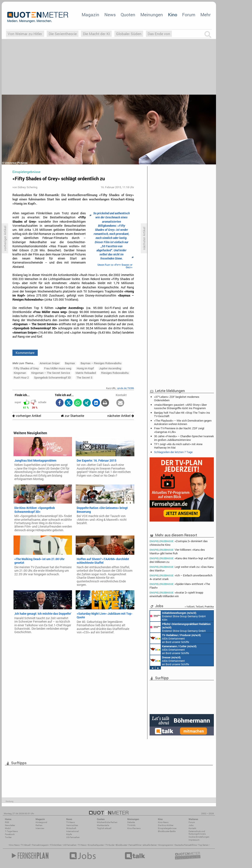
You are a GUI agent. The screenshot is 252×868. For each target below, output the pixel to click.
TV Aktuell (26, 845)
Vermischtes (72, 825)
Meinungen (152, 15)
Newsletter (10, 825)
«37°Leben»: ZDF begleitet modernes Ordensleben (177, 398)
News (110, 15)
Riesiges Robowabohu (115, 373)
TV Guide (110, 845)
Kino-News (163, 822)
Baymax (70, 363)
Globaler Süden (129, 34)
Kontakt (192, 828)
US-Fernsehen (73, 837)
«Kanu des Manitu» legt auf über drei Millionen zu (182, 560)
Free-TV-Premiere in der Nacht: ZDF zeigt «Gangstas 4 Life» (179, 430)
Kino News (14, 845)
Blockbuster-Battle (167, 831)
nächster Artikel (121, 416)
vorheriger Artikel (27, 416)
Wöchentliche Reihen (107, 822)
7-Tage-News (11, 831)
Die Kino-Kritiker (166, 825)
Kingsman (20, 373)
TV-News (70, 822)
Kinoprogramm (166, 845)
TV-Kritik (131, 825)
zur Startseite (73, 416)
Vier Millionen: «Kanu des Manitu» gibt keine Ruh (177, 551)
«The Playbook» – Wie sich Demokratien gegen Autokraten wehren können (183, 422)
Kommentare (25, 353)
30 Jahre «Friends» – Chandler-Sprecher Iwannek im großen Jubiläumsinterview (184, 438)
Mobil (8, 828)
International (73, 831)
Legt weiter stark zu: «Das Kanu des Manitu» (182, 569)
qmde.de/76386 (126, 388)
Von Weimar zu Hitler (25, 34)
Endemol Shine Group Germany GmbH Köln (178, 616)
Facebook (10, 834)
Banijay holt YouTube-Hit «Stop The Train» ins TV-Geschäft (182, 414)
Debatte (131, 822)
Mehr (205, 15)
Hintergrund (41, 822)
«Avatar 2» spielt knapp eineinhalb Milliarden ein (176, 594)
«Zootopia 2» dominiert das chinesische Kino (179, 543)
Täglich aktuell (104, 828)
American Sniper (50, 363)
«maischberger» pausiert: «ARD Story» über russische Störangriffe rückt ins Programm (180, 406)
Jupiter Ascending (110, 368)
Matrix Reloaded (86, 373)
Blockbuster (121, 845)
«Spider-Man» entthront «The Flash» (180, 586)
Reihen (39, 825)
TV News (82, 845)
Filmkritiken (56, 845)
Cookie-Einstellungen (199, 837)
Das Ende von (159, 34)
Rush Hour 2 (21, 377)
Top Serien (203, 845)
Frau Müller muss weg (58, 368)
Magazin (90, 15)
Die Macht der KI (96, 34)
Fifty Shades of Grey (26, 368)
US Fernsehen (70, 845)
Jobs (191, 825)
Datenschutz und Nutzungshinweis (197, 833)
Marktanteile (103, 825)
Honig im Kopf (85, 368)
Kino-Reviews (134, 828)
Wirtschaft (71, 828)
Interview (40, 828)
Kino (173, 15)
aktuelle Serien (150, 845)
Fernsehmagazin (40, 845)
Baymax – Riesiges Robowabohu (101, 363)
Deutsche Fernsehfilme (186, 845)
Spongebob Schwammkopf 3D (52, 377)
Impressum (194, 840)
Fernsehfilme (135, 845)
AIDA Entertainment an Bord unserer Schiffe (175, 638)
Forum (189, 15)
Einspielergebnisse (167, 828)
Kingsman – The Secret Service (51, 373)
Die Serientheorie (63, 34)
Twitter (8, 837)
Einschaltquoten (96, 845)
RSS (7, 822)
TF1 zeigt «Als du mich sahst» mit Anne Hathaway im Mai (178, 446)
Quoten (128, 15)
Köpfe (69, 834)
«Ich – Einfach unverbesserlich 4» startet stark (181, 577)
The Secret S (84, 377)
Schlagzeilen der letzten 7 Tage (173, 452)
